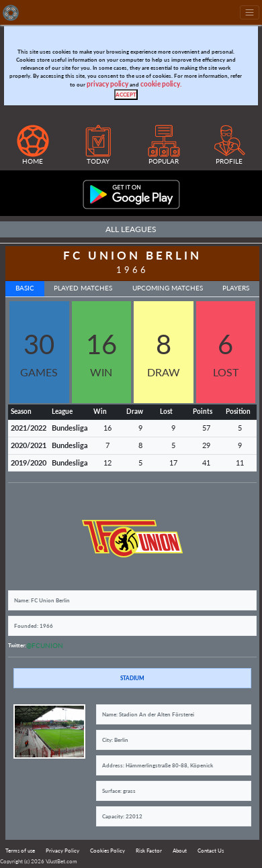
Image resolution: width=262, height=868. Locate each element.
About (180, 851)
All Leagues (131, 229)
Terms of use (20, 851)
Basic (25, 288)
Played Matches (83, 288)
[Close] (126, 95)
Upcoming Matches (168, 288)
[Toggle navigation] (250, 12)
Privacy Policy (62, 851)
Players (236, 288)
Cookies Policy (107, 851)
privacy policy (107, 84)
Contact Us (211, 851)
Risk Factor (149, 851)
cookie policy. (161, 84)
